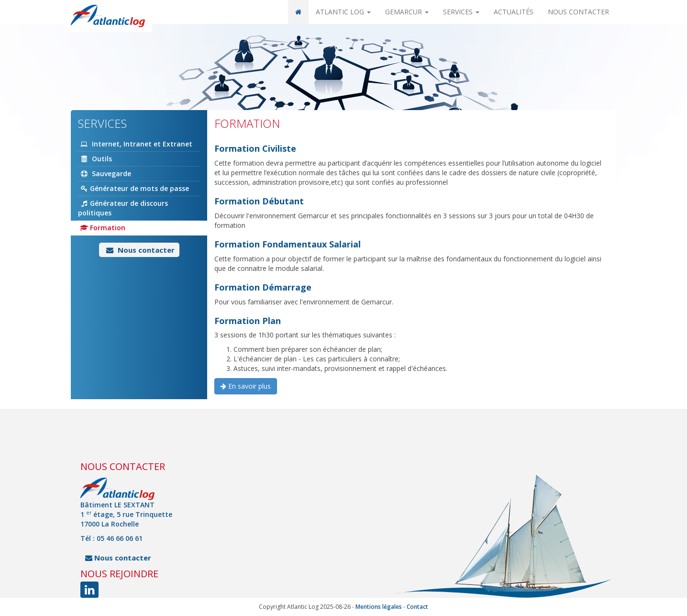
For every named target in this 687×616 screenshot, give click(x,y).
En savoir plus (246, 386)
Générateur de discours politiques (123, 208)
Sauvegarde (105, 174)
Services (461, 12)
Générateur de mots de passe (133, 188)
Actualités (514, 12)
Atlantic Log (343, 12)
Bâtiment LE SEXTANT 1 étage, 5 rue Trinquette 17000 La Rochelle (126, 514)
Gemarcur (407, 12)
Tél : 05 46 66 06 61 (111, 538)
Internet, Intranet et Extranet (135, 144)
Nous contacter (578, 12)
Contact (417, 607)
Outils (95, 159)
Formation (102, 228)
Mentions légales (379, 607)
